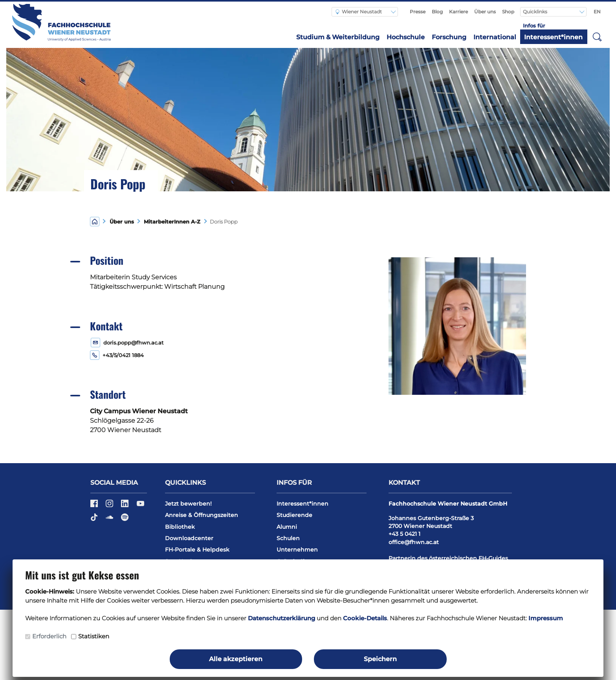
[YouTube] (140, 506)
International (495, 37)
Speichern (380, 659)
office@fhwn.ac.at (414, 542)
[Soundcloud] (110, 520)
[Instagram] (110, 506)
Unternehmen (297, 550)
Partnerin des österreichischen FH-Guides (448, 558)
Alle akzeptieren (236, 659)
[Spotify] (125, 520)
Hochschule (406, 37)
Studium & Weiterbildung (338, 37)
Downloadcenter (189, 538)
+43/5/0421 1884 (123, 355)
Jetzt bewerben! (188, 504)
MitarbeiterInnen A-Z (170, 222)
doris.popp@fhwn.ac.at (133, 343)
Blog (437, 12)
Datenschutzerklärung (281, 618)
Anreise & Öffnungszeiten (202, 515)
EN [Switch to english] (597, 12)
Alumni (287, 527)
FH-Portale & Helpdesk (197, 550)
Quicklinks (536, 12)
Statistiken (94, 636)
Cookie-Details (365, 618)
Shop (508, 12)
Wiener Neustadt (359, 12)
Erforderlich (49, 636)
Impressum (546, 618)
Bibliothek (180, 527)
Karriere (458, 12)
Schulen (288, 538)
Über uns (485, 12)
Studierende (294, 515)
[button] (597, 37)
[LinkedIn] (126, 506)
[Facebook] (95, 506)
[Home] (95, 221)
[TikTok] (95, 520)
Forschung (449, 37)
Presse (418, 12)
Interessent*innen (553, 37)
